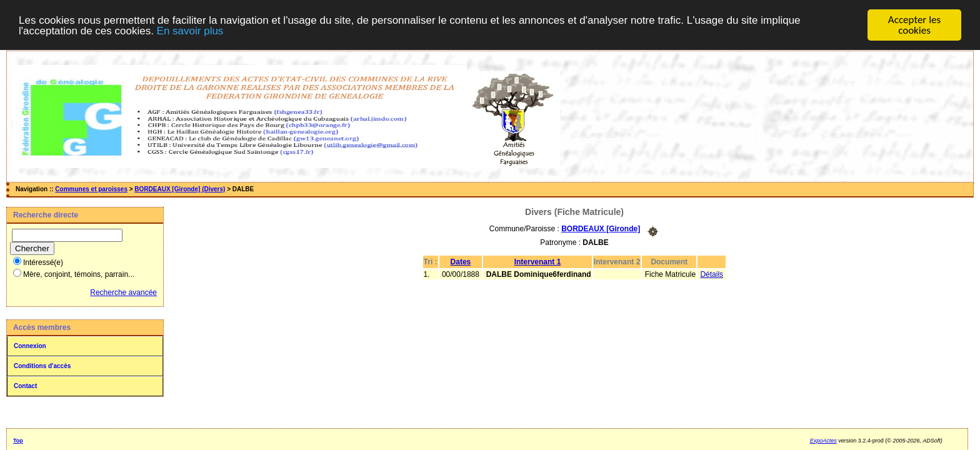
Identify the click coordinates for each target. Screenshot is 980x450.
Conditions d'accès (42, 365)
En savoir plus (190, 30)
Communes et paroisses (91, 188)
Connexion (30, 345)
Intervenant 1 (538, 261)
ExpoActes (823, 440)
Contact (25, 385)
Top (18, 440)
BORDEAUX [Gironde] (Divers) (180, 188)
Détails (712, 274)
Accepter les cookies (914, 24)
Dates (461, 261)
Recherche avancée (123, 292)
